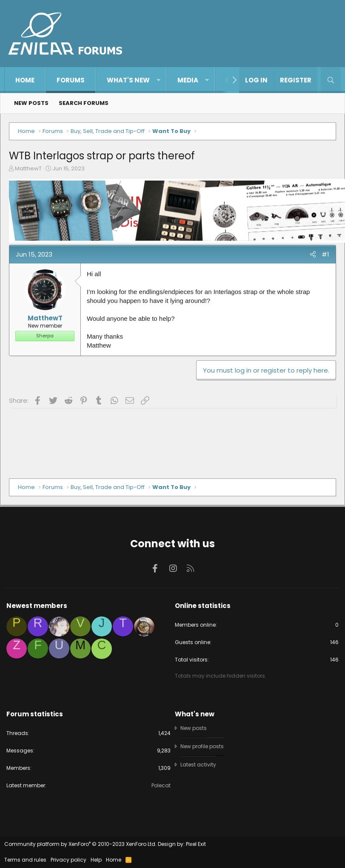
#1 (325, 254)
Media (188, 80)
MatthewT (28, 168)
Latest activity (198, 765)
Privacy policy (68, 860)
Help (96, 860)
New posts (31, 103)
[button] (158, 80)
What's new (128, 80)
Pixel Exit (196, 844)
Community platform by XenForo (80, 844)
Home (25, 80)
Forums (71, 80)
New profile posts (202, 746)
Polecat (161, 785)
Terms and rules (25, 860)
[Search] (331, 80)
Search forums (84, 103)
